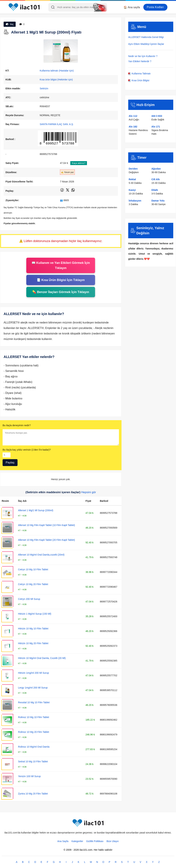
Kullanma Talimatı (139, 74)
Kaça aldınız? (79, 163)
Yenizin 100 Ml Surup (29, 776)
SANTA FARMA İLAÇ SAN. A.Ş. (57, 124)
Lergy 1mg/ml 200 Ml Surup (33, 688)
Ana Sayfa (63, 841)
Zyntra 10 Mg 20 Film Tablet (33, 794)
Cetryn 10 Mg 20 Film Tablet (33, 584)
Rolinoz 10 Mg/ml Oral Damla (34, 747)
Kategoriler (77, 841)
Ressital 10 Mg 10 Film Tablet (34, 702)
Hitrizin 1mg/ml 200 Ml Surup (34, 673)
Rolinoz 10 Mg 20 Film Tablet (34, 732)
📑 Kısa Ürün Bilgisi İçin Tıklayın (61, 280)
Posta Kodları (155, 7)
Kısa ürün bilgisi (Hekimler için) (56, 80)
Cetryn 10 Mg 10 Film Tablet (33, 569)
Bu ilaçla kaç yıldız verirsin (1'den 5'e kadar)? (27, 450)
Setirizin (44, 88)
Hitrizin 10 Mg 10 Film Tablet (33, 629)
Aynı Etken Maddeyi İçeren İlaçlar (146, 44)
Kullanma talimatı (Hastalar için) (57, 71)
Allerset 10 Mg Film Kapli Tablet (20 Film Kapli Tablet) (46, 540)
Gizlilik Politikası (95, 841)
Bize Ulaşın (113, 841)
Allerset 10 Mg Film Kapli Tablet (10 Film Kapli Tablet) (46, 525)
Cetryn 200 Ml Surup (29, 599)
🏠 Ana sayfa (132, 7)
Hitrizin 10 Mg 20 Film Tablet (33, 643)
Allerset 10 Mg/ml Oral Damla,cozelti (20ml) (41, 555)
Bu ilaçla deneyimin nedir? (17, 425)
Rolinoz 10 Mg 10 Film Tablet (34, 717)
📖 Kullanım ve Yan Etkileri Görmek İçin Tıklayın (61, 265)
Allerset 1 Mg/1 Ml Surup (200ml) (36, 510)
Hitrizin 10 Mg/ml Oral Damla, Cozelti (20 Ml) (42, 658)
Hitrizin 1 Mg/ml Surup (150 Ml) (35, 614)
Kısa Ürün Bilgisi (139, 80)
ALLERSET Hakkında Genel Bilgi (146, 37)
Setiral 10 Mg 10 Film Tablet (33, 761)
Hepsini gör (89, 492)
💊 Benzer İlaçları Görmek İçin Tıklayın (61, 292)
